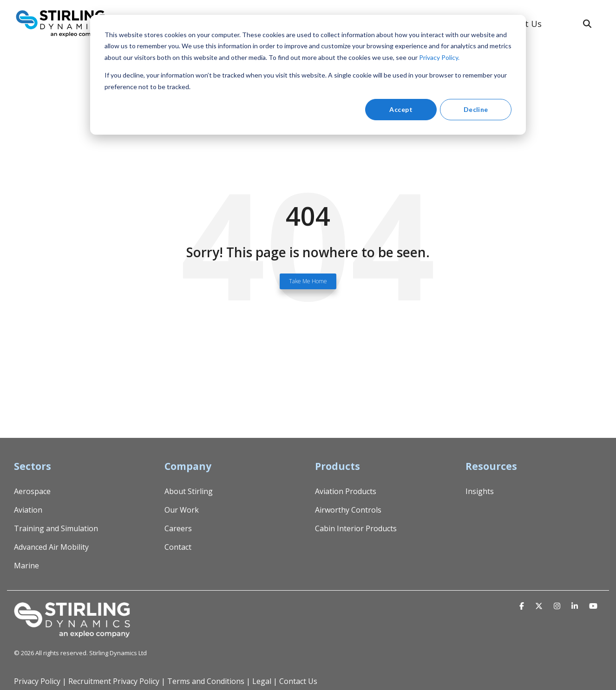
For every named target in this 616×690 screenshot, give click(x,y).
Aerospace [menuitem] (32, 491)
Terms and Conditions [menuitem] (206, 681)
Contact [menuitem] (178, 547)
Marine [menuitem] (26, 566)
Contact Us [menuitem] (298, 681)
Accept (401, 109)
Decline (476, 109)
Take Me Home (308, 281)
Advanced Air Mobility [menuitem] (51, 547)
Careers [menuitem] (178, 528)
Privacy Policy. (439, 57)
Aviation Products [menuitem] (346, 491)
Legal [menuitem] (262, 681)
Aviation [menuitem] (28, 510)
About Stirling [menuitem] (189, 491)
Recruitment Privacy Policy (114, 681)
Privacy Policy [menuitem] (37, 681)
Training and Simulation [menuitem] (56, 528)
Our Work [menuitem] (182, 510)
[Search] (587, 24)
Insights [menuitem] (480, 491)
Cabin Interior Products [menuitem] (356, 528)
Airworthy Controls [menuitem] (348, 510)
